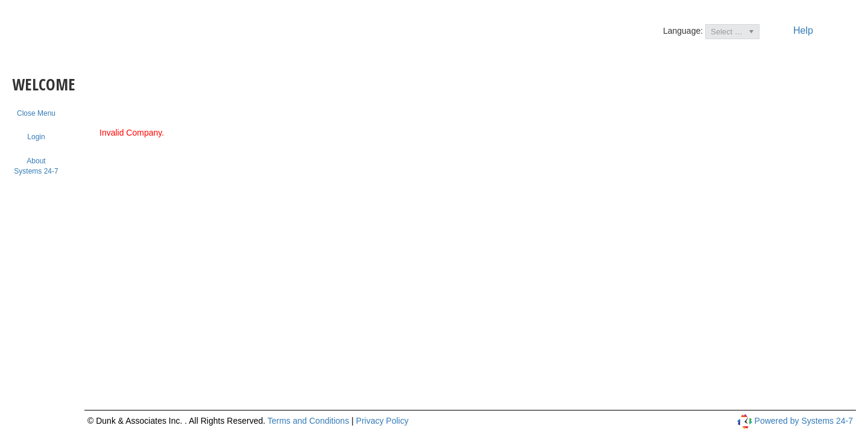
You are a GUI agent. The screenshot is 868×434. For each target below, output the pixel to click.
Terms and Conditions (310, 421)
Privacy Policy (382, 421)
